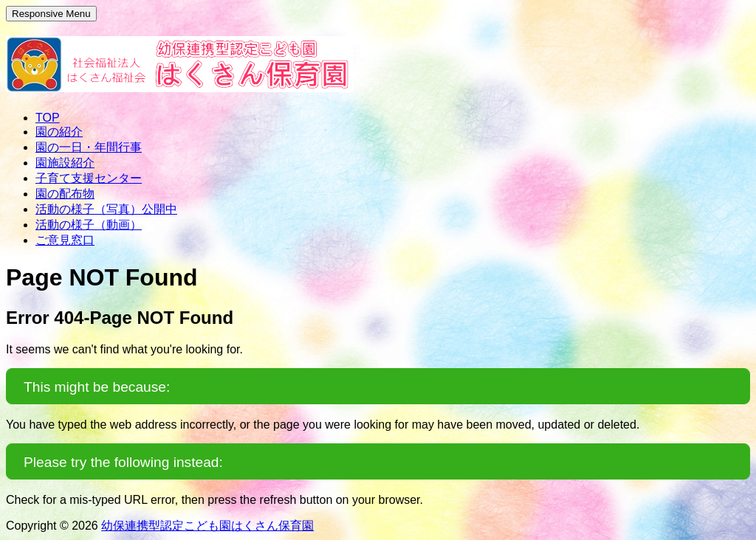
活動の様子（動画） (89, 225)
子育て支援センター (89, 178)
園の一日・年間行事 (89, 147)
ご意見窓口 (65, 240)
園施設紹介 (65, 163)
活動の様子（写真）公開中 (106, 209)
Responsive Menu (51, 14)
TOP (48, 118)
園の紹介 (59, 132)
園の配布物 (65, 194)
